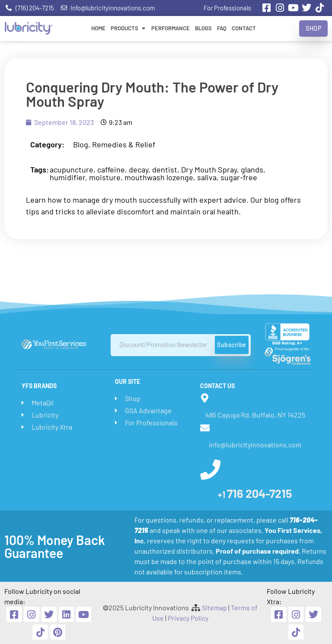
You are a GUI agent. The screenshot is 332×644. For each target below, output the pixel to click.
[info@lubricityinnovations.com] (205, 428)
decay (139, 169)
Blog (81, 144)
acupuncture (72, 169)
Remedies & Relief (124, 144)
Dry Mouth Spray (209, 169)
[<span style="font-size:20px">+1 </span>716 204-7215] (210, 470)
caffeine (111, 169)
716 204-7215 (255, 493)
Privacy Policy (188, 618)
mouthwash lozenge (159, 177)
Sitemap (214, 607)
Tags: (40, 169)
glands (252, 169)
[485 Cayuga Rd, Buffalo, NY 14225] (205, 398)
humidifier (67, 177)
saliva (207, 177)
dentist (165, 169)
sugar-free (239, 177)
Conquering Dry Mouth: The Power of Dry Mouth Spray (152, 94)
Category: (47, 144)
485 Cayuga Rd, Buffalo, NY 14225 (255, 415)
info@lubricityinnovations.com (255, 445)
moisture (105, 177)
